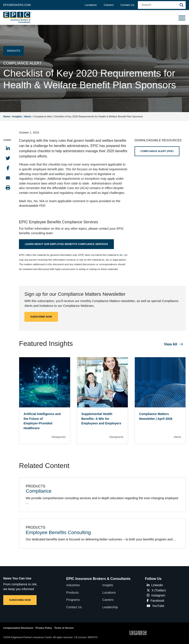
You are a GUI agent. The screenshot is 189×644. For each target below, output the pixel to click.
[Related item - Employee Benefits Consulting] (102, 534)
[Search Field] (162, 5)
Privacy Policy (44, 628)
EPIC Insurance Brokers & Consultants (98, 579)
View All (170, 344)
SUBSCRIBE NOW (41, 317)
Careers (109, 5)
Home (7, 116)
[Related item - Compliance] (102, 495)
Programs (73, 600)
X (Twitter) (156, 590)
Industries (73, 585)
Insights (17, 116)
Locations (91, 5)
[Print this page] (8, 188)
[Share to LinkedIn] (8, 148)
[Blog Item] (45, 401)
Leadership (110, 607)
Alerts (28, 116)
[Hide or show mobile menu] (182, 18)
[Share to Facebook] (8, 168)
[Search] (182, 5)
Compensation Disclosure (18, 628)
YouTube (156, 606)
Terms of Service (64, 628)
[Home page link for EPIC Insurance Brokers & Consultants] (17, 17)
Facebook (155, 601)
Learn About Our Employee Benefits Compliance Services (66, 244)
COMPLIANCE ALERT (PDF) (157, 151)
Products (72, 593)
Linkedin (155, 585)
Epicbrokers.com (17, 5)
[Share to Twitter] (8, 158)
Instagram (156, 595)
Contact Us (127, 5)
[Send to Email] (8, 178)
